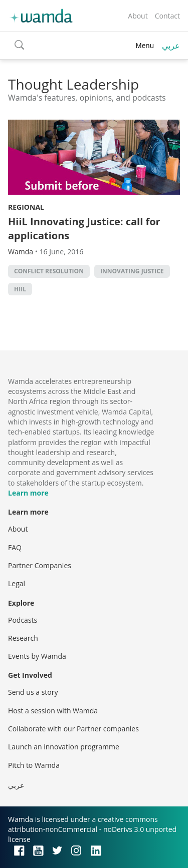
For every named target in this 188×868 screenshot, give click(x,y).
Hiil (20, 289)
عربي (171, 46)
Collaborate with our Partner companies (73, 729)
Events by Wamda (37, 656)
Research (23, 638)
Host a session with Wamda (53, 711)
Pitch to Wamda (34, 765)
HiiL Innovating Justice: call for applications (84, 229)
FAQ (15, 547)
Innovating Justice (132, 271)
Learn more (28, 493)
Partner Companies (40, 565)
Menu (145, 45)
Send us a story (33, 692)
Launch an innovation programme (64, 747)
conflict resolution (49, 271)
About (138, 16)
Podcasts (23, 620)
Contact (167, 16)
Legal (17, 583)
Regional (26, 207)
